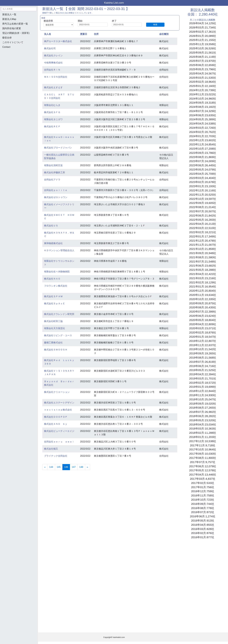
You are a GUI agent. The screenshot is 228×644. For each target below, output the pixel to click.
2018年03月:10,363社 (203, 429)
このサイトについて (13, 42)
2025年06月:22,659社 (203, 65)
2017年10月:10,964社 (203, 449)
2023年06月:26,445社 (203, 165)
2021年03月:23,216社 (203, 278)
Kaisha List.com (114, 3)
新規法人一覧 (9, 14)
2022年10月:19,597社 (203, 199)
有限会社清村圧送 (53, 165)
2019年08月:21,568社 (203, 358)
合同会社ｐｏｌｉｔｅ (56, 190)
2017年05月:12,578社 (203, 470)
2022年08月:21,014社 (203, 207)
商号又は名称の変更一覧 (15, 24)
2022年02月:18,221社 (203, 232)
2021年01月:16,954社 (203, 287)
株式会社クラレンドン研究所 (59, 314)
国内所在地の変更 (12, 28)
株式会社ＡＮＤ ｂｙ (56, 424)
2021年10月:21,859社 (203, 249)
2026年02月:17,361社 (203, 32)
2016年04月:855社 (203, 525)
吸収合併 (7, 38)
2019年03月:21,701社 (203, 379)
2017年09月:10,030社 (203, 454)
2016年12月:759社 (203, 491)
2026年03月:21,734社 (203, 27)
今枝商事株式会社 (53, 63)
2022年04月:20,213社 (203, 224)
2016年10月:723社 (203, 500)
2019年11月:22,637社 (203, 345)
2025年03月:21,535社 (203, 78)
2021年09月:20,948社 (203, 253)
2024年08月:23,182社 (203, 107)
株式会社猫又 (51, 449)
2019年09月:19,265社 (203, 353)
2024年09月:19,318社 (203, 103)
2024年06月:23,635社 (203, 115)
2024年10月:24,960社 (203, 99)
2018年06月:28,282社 (203, 416)
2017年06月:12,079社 (203, 466)
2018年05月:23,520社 (203, 420)
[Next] (87, 467)
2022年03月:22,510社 (203, 228)
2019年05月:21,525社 (203, 370)
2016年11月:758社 (203, 495)
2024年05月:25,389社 (203, 119)
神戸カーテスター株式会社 (58, 41)
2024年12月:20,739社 (203, 90)
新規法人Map (9, 19)
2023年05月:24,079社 (203, 170)
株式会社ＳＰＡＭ (53, 296)
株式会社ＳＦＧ (52, 112)
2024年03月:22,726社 (203, 128)
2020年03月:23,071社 (203, 328)
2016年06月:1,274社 (203, 516)
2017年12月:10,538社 (203, 441)
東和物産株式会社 (53, 243)
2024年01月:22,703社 (203, 136)
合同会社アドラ (52, 180)
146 (67, 467)
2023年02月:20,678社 (203, 182)
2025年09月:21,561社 (203, 53)
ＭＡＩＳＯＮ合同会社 (56, 77)
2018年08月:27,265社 (203, 408)
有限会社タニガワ (53, 119)
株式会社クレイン (53, 56)
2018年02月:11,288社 (203, 433)
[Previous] (45, 467)
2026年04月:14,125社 (203, 23)
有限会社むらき (52, 105)
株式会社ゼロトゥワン (56, 197)
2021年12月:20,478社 (203, 241)
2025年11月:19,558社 (203, 44)
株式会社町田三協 (53, 321)
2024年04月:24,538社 (203, 124)
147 (74, 467)
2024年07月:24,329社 (203, 111)
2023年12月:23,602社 (203, 140)
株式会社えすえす (53, 87)
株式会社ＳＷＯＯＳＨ (56, 350)
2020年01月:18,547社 (203, 337)
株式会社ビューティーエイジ (59, 431)
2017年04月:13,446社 (203, 475)
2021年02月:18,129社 (203, 282)
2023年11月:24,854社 (203, 144)
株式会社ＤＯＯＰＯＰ (56, 417)
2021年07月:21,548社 (203, 262)
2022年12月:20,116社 (203, 190)
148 (81, 467)
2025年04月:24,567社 (203, 73)
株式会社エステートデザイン (59, 403)
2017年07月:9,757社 (203, 462)
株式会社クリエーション (57, 392)
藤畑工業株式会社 (53, 343)
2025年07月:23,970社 (203, 61)
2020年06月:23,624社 (203, 316)
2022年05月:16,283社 (203, 220)
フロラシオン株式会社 (56, 286)
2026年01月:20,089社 (203, 36)
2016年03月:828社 (203, 529)
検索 (155, 25)
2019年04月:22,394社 (203, 374)
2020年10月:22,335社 (203, 299)
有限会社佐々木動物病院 (57, 272)
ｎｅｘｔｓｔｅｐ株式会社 (58, 410)
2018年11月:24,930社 (203, 395)
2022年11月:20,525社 (203, 195)
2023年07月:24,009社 (203, 161)
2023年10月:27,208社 (203, 149)
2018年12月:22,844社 (203, 391)
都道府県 (48, 21)
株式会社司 (50, 48)
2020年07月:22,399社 (203, 312)
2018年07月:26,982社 (203, 412)
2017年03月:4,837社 (203, 479)
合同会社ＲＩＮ (52, 70)
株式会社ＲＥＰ (52, 126)
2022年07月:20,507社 (203, 211)
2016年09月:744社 (203, 504)
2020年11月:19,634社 (203, 295)
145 (59, 467)
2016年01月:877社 (203, 537)
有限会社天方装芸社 (55, 328)
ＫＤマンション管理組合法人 (59, 250)
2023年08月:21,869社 (203, 157)
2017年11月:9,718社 (203, 445)
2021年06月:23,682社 (203, 266)
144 (51, 467)
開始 (80, 21)
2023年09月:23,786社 (203, 153)
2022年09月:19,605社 (203, 203)
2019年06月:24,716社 (203, 366)
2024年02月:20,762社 (203, 132)
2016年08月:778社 (203, 508)
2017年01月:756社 (203, 487)
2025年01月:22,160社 (203, 86)
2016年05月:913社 (203, 521)
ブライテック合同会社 (56, 456)
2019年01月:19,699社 (203, 387)
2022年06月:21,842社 (203, 216)
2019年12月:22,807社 (203, 341)
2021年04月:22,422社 (203, 274)
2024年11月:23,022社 (203, 94)
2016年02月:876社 (203, 533)
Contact (6, 47)
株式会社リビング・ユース (58, 335)
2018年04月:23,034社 (203, 425)
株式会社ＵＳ (51, 226)
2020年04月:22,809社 (203, 324)
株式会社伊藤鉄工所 (55, 172)
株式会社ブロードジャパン (58, 148)
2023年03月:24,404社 (203, 178)
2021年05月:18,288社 (203, 270)
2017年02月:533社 (203, 483)
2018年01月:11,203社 (203, 437)
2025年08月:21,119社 (203, 57)
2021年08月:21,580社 (203, 257)
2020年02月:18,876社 (203, 333)
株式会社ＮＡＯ (52, 279)
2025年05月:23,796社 (203, 69)
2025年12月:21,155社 (203, 40)
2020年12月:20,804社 (203, 291)
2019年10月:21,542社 (203, 349)
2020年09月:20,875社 (203, 303)
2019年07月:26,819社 (203, 362)
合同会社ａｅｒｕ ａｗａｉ (59, 442)
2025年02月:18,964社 (203, 82)
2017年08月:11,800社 (203, 458)
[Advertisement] (19, 66)
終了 (114, 21)
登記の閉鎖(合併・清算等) (16, 33)
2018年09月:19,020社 (203, 404)
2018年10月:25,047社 (203, 399)
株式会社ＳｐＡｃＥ (55, 303)
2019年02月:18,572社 (203, 383)
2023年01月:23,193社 (203, 186)
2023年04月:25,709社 (203, 174)
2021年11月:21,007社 (203, 245)
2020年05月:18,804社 (203, 320)
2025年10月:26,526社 (203, 48)
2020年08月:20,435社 (203, 307)
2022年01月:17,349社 (203, 236)
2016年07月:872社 (203, 512)
